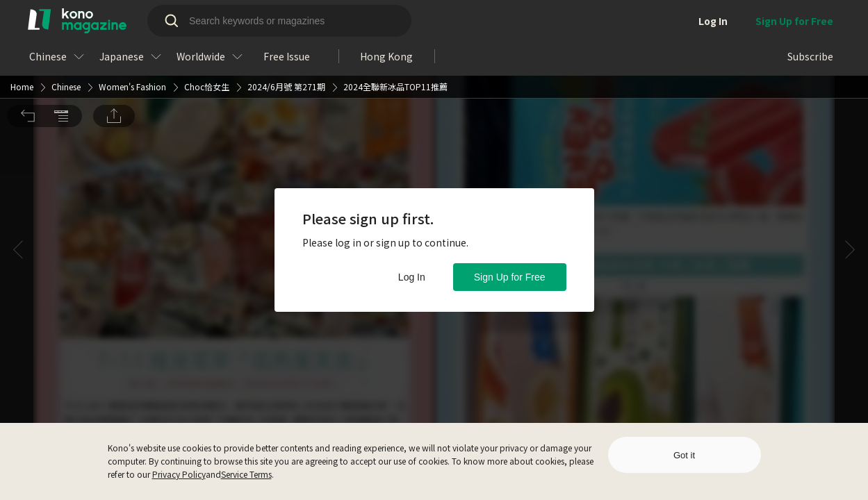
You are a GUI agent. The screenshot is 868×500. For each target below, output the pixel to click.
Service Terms (246, 474)
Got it (684, 455)
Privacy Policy (179, 474)
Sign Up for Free (510, 277)
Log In (412, 277)
